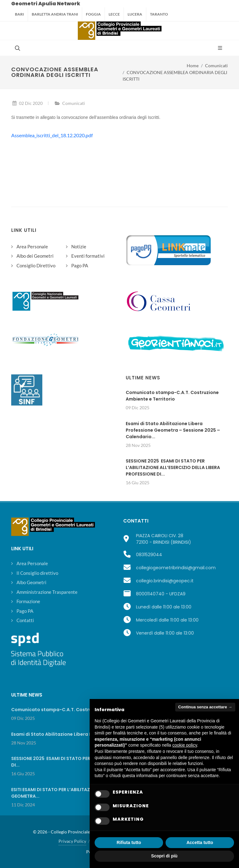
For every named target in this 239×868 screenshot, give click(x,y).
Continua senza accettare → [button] (205, 707)
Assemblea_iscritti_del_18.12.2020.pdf (52, 135)
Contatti (25, 620)
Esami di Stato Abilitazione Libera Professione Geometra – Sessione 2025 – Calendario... (173, 430)
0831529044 (149, 555)
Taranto (159, 14)
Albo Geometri (31, 582)
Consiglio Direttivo (36, 265)
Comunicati (216, 66)
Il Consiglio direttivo (37, 573)
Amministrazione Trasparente (47, 592)
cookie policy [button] (185, 745)
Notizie (79, 246)
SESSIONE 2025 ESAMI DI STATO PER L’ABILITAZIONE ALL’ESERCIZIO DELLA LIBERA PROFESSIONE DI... (173, 467)
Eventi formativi (88, 256)
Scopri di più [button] (164, 856)
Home (193, 66)
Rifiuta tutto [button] (129, 842)
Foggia (93, 14)
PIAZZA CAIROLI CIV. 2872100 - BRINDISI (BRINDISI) (164, 539)
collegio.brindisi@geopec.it (165, 581)
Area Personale (32, 246)
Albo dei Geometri (35, 256)
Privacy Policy (72, 841)
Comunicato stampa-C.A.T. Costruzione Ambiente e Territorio (172, 396)
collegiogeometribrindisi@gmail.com (176, 568)
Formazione (28, 601)
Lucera (135, 14)
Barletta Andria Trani (55, 14)
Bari (19, 14)
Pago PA (80, 265)
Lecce (114, 14)
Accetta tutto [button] (200, 842)
